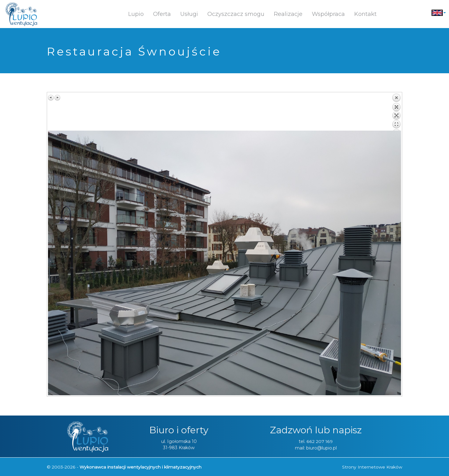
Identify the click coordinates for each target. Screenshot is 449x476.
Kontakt (365, 14)
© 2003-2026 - (124, 467)
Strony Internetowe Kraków (372, 467)
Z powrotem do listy (396, 112)
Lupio (136, 14)
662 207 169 (320, 441)
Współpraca (328, 14)
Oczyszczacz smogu (236, 14)
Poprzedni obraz (51, 98)
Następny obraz (57, 98)
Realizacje (288, 14)
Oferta (162, 14)
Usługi (189, 14)
